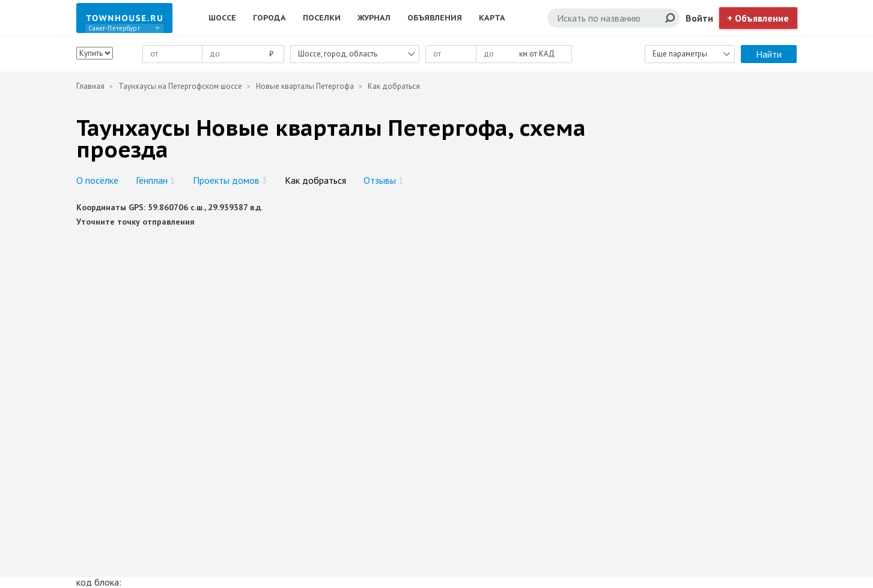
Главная (90, 86)
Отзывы (384, 180)
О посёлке (97, 180)
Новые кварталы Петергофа (305, 86)
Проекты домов (230, 180)
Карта (492, 18)
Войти (699, 18)
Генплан (156, 180)
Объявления (435, 18)
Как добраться (315, 180)
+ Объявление (758, 18)
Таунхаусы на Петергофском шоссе (180, 86)
